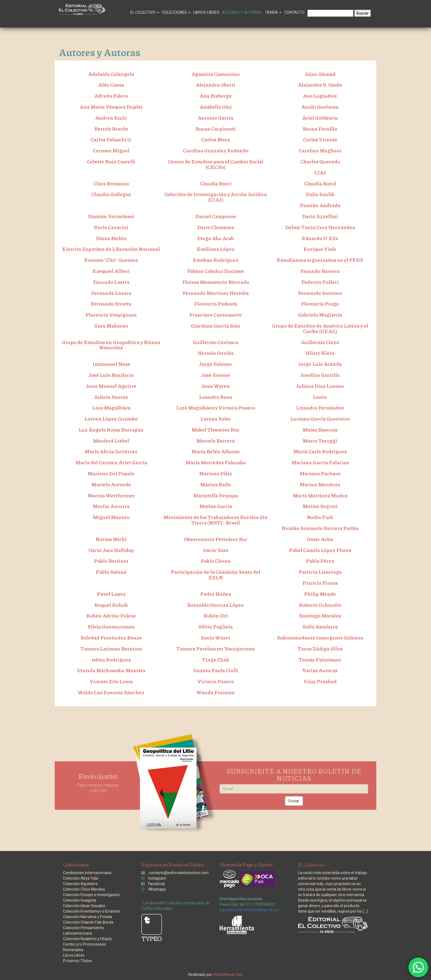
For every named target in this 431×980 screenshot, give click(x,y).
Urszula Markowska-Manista (111, 670)
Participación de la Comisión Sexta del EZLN (215, 575)
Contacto (294, 12)
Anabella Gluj (216, 107)
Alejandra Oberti (215, 85)
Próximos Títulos (78, 961)
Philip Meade (320, 594)
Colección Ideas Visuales (84, 906)
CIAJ (320, 172)
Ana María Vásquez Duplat (111, 107)
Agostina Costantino (215, 74)
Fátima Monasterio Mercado (216, 282)
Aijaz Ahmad (320, 74)
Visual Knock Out (227, 974)
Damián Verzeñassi (111, 216)
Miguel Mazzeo (111, 517)
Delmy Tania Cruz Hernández (320, 227)
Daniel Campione (216, 216)
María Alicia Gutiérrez (111, 451)
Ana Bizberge (216, 96)
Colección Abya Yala (81, 878)
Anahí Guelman (320, 107)
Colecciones (176, 12)
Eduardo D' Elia (320, 238)
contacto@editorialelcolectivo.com (179, 873)
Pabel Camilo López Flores (320, 550)
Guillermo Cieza (320, 342)
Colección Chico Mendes (84, 889)
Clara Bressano (111, 183)
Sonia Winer (215, 638)
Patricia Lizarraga (320, 572)
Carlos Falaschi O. (111, 139)
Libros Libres (206, 12)
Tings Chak (216, 660)
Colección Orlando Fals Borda (88, 922)
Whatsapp (157, 889)
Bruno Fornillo (320, 129)
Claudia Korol (320, 183)
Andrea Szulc (111, 118)
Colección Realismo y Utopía (87, 939)
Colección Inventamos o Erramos (91, 911)
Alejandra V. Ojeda (320, 85)
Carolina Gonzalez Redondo (216, 150)
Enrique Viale (320, 249)
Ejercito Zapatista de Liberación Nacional (111, 249)
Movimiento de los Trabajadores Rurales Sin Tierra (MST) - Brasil (215, 520)
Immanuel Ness (111, 364)
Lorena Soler (216, 419)
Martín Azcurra (111, 506)
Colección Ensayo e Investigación (91, 895)
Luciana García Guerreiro (320, 419)
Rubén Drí (215, 616)
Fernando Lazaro (111, 293)
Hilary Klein (320, 353)
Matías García (216, 506)
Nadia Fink (320, 517)
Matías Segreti (320, 506)
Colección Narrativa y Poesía (87, 917)
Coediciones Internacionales (87, 873)
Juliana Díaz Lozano (320, 386)
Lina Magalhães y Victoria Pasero (216, 408)
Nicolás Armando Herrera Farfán (320, 528)
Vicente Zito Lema (111, 681)
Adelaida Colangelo (111, 74)
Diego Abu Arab (215, 238)
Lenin (320, 397)
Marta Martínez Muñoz (320, 495)
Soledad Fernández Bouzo (111, 638)
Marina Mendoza (320, 484)
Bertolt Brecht (111, 129)
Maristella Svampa (216, 495)
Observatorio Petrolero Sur (215, 539)
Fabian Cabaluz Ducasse (215, 271)
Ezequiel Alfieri (111, 271)
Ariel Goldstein (320, 118)
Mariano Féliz (215, 473)
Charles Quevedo (320, 161)
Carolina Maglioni (320, 150)
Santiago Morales (320, 616)
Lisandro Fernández (320, 408)
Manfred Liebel (111, 441)
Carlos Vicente (320, 139)
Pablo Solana (111, 572)
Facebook (157, 884)
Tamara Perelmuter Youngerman (216, 649)
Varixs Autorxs (320, 670)
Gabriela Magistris (320, 315)
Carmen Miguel (111, 150)
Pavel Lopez (111, 594)
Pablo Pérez (320, 561)
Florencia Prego (320, 304)
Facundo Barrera (320, 271)
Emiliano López (216, 249)
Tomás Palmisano (320, 660)
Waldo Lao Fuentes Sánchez (111, 692)
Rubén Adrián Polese (111, 616)
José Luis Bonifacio (111, 375)
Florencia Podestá (215, 304)
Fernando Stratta (111, 304)
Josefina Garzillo (320, 375)
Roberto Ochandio (320, 605)
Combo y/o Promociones (85, 944)
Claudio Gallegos (111, 194)
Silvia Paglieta (215, 627)
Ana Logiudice (320, 96)
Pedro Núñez (216, 594)
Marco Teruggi (320, 441)
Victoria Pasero (216, 681)
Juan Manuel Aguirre (111, 386)
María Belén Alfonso (215, 451)
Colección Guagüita (80, 900)
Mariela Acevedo (111, 484)
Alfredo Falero (111, 96)
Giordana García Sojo (215, 326)
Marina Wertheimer (111, 495)
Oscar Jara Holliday (111, 550)
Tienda (273, 12)
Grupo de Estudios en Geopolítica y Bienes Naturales (111, 345)
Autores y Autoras (242, 12)
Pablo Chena (215, 561)
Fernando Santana (320, 293)
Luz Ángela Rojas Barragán (111, 430)
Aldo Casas (111, 85)
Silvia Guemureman (111, 627)
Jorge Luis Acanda (320, 364)
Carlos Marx (215, 139)
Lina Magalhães (111, 408)
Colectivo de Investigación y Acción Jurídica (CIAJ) (216, 197)
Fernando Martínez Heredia (216, 293)
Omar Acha (320, 539)
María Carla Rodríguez (320, 451)
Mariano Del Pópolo (111, 473)
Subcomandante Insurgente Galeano (320, 638)
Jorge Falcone (215, 364)
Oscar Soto (216, 550)
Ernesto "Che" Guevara (111, 260)
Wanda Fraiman (216, 692)
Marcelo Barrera (215, 441)
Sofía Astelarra (320, 627)
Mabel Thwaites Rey (215, 430)
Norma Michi (111, 539)
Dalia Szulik (320, 194)
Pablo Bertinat (111, 561)
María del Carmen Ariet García (111, 462)
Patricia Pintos (320, 583)
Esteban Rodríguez (215, 260)
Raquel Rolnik (111, 605)
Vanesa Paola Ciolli (216, 670)
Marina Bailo (215, 484)
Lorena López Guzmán (111, 419)
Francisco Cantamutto (215, 315)
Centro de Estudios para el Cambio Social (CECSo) (216, 164)
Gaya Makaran (111, 326)
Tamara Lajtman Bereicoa (111, 649)
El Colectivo (145, 12)
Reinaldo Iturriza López (215, 605)
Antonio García (215, 118)
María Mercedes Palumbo (216, 462)
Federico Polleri (320, 282)
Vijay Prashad (320, 681)
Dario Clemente (216, 227)
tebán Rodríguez (111, 660)
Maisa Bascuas (320, 430)
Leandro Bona (216, 397)
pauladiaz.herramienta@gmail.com (250, 910)
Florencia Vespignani (111, 315)
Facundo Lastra (111, 282)
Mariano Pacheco (320, 473)
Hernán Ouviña (216, 353)
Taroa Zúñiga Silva (320, 649)
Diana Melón (111, 238)
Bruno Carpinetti (215, 129)
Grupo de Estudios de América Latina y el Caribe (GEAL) (320, 328)
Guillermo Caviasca (215, 342)
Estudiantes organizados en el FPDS (320, 260)
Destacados (73, 950)
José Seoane (216, 375)
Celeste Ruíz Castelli (111, 161)
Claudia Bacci (216, 183)
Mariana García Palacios (320, 462)
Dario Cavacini (111, 227)
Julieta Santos (111, 397)
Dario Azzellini (320, 216)
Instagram (157, 878)
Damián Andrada (320, 205)
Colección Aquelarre (80, 884)
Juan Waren (216, 386)
